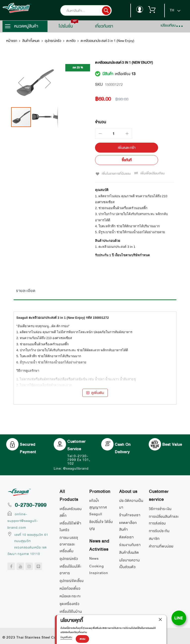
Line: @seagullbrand (71, 468)
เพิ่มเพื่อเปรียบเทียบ (152, 173)
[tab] (95, 291)
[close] (160, 620)
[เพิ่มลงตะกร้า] (127, 148)
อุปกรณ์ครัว (53, 41)
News (94, 558)
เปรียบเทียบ (168, 25)
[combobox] (93, 11)
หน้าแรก (12, 41)
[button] (21, 89)
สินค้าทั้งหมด (31, 41)
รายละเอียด (26, 290)
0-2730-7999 (31, 505)
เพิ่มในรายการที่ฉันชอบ (116, 173)
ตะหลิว (71, 41)
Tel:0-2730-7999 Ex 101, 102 (79, 459)
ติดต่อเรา (127, 537)
